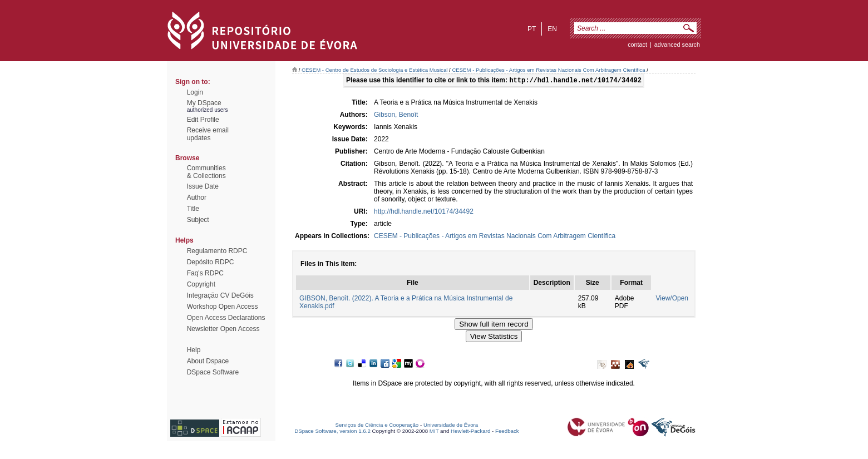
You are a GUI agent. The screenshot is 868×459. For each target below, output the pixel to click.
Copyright (201, 284)
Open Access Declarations (226, 318)
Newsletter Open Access (223, 329)
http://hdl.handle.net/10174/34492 (424, 213)
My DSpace (204, 103)
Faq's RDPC (205, 273)
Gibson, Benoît (396, 116)
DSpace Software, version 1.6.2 (332, 432)
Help (194, 350)
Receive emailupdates (208, 134)
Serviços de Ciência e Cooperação (377, 426)
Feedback (507, 432)
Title (193, 209)
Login (195, 92)
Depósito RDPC (211, 262)
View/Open (672, 299)
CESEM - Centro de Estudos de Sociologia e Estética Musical (374, 70)
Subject (198, 220)
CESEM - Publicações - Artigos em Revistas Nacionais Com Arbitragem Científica (548, 70)
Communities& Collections (206, 172)
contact (637, 45)
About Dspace (208, 361)
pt (532, 29)
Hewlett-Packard (470, 432)
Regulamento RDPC (217, 251)
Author (197, 198)
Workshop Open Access (223, 307)
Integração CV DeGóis (220, 295)
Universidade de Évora (451, 426)
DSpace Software (213, 372)
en (552, 29)
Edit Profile (203, 120)
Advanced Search (677, 45)
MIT (434, 432)
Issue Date (203, 186)
